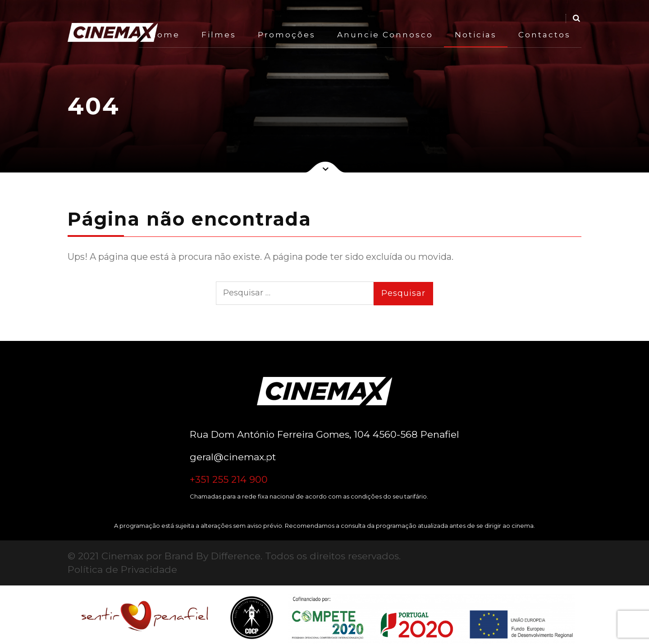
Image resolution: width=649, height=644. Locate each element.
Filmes (219, 35)
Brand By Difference (213, 556)
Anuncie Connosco (385, 35)
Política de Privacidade (122, 569)
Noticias (476, 35)
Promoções (287, 35)
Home (165, 35)
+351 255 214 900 (229, 479)
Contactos (544, 35)
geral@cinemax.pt (233, 457)
